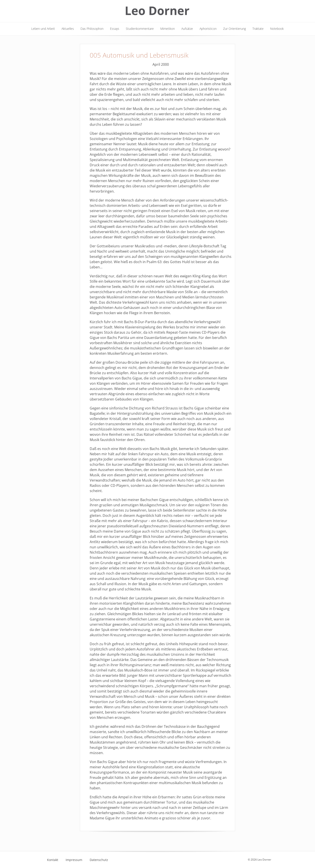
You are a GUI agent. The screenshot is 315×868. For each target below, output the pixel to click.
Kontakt (53, 860)
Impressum (74, 860)
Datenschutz (99, 860)
